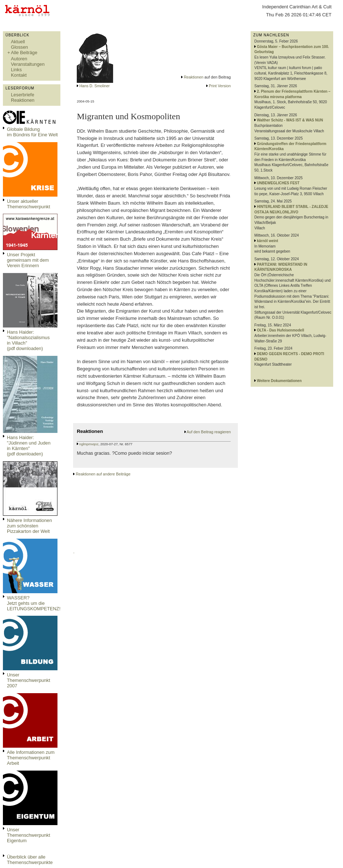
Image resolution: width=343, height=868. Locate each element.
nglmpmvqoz (89, 444)
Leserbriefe (23, 95)
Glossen (19, 47)
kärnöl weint (267, 241)
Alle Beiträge (24, 53)
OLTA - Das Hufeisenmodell (280, 330)
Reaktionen (23, 100)
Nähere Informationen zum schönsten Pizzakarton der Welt (29, 526)
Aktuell (18, 42)
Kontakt (19, 75)
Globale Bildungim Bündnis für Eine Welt (32, 132)
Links (16, 70)
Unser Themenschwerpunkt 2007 (29, 680)
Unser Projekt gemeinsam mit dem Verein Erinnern (28, 260)
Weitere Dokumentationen (279, 381)
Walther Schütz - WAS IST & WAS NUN (290, 120)
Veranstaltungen (28, 64)
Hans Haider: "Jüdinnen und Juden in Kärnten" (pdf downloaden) (29, 446)
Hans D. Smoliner (95, 86)
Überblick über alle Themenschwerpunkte (30, 860)
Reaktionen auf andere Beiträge (103, 474)
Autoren (19, 59)
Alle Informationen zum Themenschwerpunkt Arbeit (31, 758)
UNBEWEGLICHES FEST (278, 183)
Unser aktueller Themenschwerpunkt (29, 204)
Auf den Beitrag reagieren (209, 432)
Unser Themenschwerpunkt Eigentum (29, 835)
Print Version (220, 86)
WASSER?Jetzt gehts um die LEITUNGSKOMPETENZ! (34, 603)
